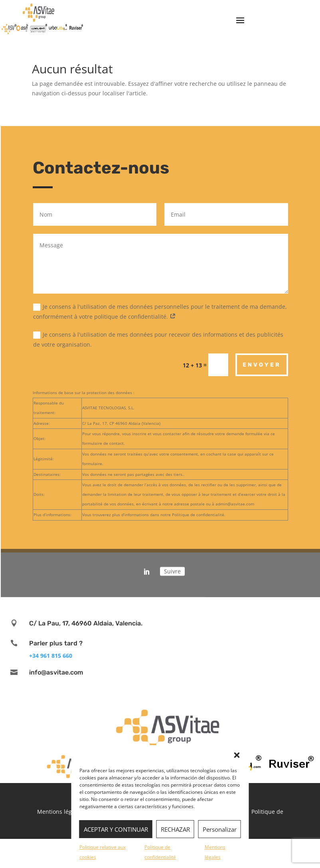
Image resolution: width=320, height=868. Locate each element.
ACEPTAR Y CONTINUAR (116, 829)
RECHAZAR (175, 829)
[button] (237, 755)
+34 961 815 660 (51, 656)
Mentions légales (60, 812)
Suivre (172, 566)
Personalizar (220, 829)
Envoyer (262, 365)
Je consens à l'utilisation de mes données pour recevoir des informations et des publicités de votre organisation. (158, 339)
